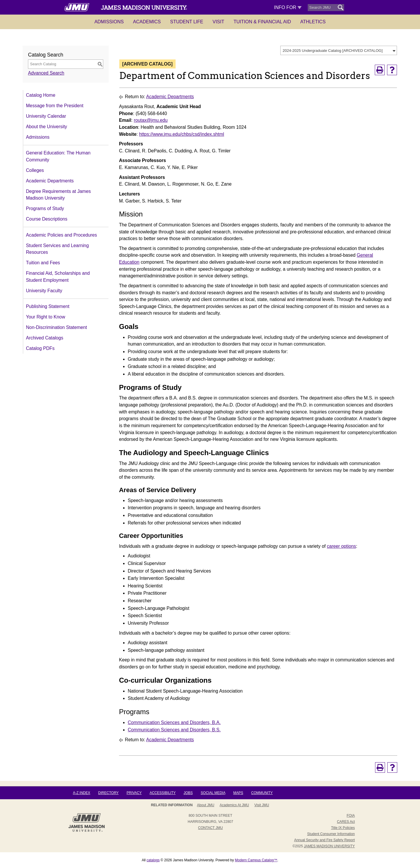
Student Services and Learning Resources (57, 249)
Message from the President (55, 106)
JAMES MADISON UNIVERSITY (329, 846)
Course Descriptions (47, 219)
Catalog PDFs (40, 348)
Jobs (188, 793)
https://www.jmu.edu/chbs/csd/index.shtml (182, 134)
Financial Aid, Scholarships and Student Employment (58, 277)
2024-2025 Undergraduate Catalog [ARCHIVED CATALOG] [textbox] (333, 51)
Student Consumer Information (331, 834)
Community (262, 793)
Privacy (134, 793)
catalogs (153, 860)
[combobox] (339, 50)
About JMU (205, 805)
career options (342, 546)
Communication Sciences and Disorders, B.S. (174, 730)
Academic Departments (50, 181)
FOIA (351, 816)
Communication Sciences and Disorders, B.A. (174, 722)
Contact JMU (210, 828)
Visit (218, 22)
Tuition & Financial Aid (262, 22)
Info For (288, 7)
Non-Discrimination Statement (56, 327)
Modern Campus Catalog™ (256, 860)
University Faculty (44, 291)
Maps (238, 793)
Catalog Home (41, 95)
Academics (147, 22)
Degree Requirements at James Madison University (58, 195)
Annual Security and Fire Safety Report (324, 840)
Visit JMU (262, 805)
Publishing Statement (48, 306)
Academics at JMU (234, 805)
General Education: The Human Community (58, 156)
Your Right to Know (45, 317)
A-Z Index (82, 793)
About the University (47, 127)
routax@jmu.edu (151, 120)
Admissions (109, 22)
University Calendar (46, 116)
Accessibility (163, 793)
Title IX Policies (343, 828)
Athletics (313, 22)
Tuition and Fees (43, 263)
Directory (108, 793)
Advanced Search (46, 73)
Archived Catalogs (45, 338)
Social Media (213, 793)
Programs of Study (45, 208)
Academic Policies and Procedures (61, 235)
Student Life (187, 22)
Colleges (35, 170)
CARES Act (346, 822)
